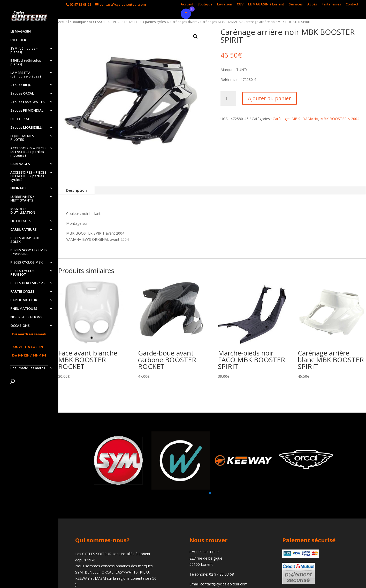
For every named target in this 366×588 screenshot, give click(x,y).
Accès (312, 5)
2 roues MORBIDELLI (26, 128)
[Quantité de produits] (228, 98)
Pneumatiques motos (28, 368)
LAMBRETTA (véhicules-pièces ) (26, 75)
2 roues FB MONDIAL (27, 111)
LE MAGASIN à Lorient (266, 5)
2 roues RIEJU (21, 85)
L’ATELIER (18, 40)
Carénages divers (184, 22)
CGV (240, 5)
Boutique (205, 5)
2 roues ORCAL (22, 94)
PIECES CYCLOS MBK (26, 262)
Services (296, 5)
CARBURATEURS (24, 230)
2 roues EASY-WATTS (28, 102)
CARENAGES (20, 164)
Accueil (187, 5)
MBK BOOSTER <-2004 (340, 119)
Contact (352, 5)
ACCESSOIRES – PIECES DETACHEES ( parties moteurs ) (28, 152)
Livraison (225, 5)
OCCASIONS (20, 326)
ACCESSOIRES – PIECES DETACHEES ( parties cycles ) (28, 176)
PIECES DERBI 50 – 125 (27, 283)
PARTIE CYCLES (22, 292)
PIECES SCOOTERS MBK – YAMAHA (29, 252)
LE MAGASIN (21, 32)
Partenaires (331, 5)
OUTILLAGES (21, 221)
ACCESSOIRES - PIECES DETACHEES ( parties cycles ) (128, 22)
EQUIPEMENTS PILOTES (22, 138)
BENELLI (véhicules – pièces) (27, 63)
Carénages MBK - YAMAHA (220, 22)
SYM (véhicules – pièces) (24, 50)
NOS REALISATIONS (26, 317)
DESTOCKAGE (21, 119)
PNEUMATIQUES (24, 309)
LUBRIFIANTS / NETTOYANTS (22, 199)
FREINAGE (18, 188)
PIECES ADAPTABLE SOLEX (26, 240)
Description (77, 190)
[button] (210, 493)
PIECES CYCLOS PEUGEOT (22, 273)
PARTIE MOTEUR (24, 300)
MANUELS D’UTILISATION (23, 211)
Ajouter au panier (269, 98)
